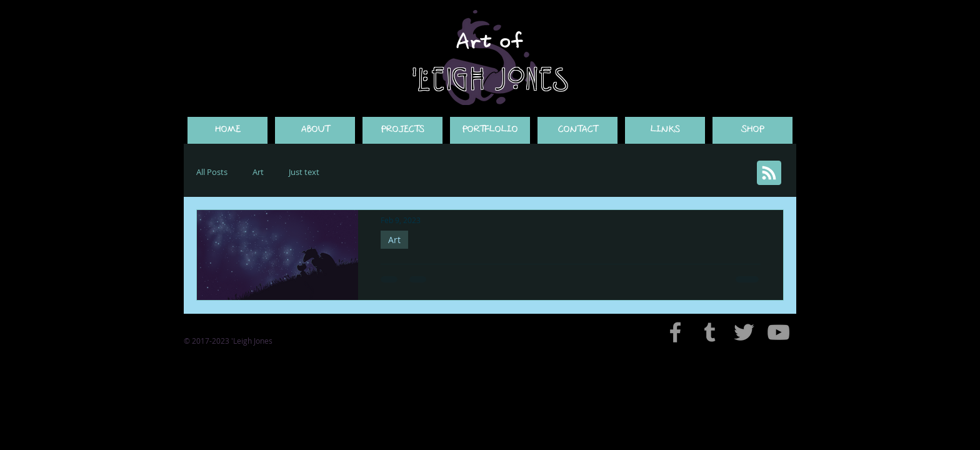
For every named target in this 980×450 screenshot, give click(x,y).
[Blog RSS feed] (769, 173)
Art (258, 172)
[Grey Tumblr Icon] (710, 332)
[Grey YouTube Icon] (778, 332)
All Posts (212, 172)
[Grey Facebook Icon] (675, 332)
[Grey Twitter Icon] (744, 332)
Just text (304, 172)
